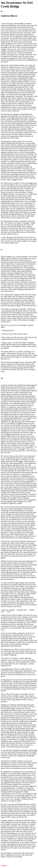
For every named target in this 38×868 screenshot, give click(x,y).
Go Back (4, 865)
